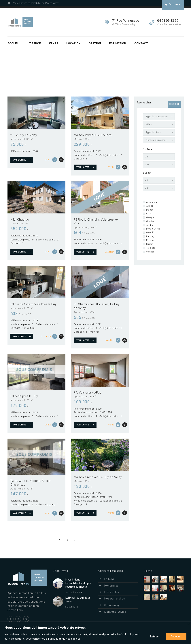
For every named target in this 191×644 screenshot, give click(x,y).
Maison (78, 139)
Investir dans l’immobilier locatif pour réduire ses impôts (79, 583)
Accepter (176, 637)
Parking (150, 236)
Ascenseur (152, 202)
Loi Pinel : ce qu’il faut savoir (78, 599)
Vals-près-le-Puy (27, 396)
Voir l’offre (19, 160)
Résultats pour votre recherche (125, 64)
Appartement (18, 139)
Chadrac (23, 220)
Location (110, 252)
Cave (149, 214)
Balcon (150, 210)
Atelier (150, 206)
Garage (150, 217)
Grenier (150, 221)
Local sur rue (153, 229)
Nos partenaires (115, 599)
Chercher (174, 104)
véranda (150, 252)
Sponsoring (112, 605)
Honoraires (111, 586)
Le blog (109, 579)
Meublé (150, 233)
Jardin (150, 225)
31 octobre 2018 (74, 592)
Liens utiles (112, 592)
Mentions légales (115, 612)
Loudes (107, 135)
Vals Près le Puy (45, 304)
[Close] (189, 624)
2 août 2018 (72, 607)
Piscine (150, 240)
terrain (150, 244)
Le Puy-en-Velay (26, 135)
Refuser (155, 637)
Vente (48, 160)
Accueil (100, 64)
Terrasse (151, 248)
